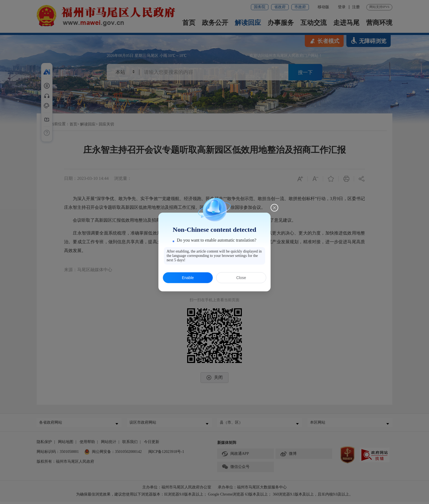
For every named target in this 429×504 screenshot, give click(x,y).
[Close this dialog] (274, 208)
